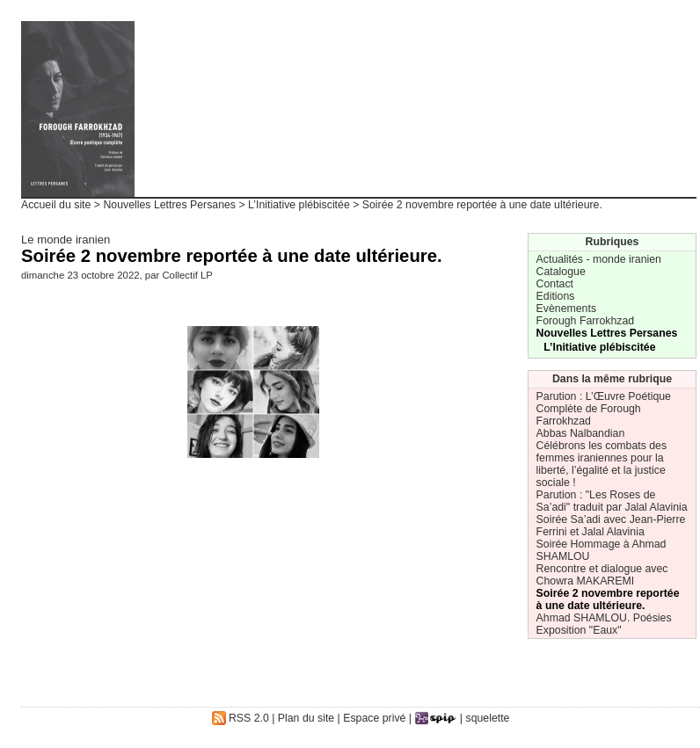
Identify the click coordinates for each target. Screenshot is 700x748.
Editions (556, 296)
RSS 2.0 (241, 718)
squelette (488, 718)
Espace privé (374, 718)
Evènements (566, 309)
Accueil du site (56, 205)
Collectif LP (187, 275)
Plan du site (306, 718)
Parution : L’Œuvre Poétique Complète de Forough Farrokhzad (604, 409)
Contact (555, 284)
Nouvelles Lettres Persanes (169, 205)
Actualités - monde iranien (599, 259)
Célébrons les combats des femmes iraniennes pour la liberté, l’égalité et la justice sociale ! (602, 464)
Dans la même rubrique (612, 379)
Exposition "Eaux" (579, 630)
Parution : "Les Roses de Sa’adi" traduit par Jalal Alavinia (612, 501)
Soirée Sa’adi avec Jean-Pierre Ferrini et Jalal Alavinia (611, 526)
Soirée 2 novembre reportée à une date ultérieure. (608, 599)
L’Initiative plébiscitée (299, 205)
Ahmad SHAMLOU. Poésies (604, 618)
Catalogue (561, 272)
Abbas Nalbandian (581, 433)
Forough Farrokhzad (586, 321)
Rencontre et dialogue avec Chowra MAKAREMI (602, 575)
